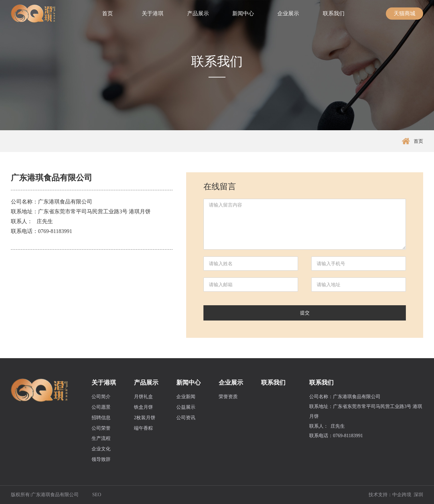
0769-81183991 (55, 231)
